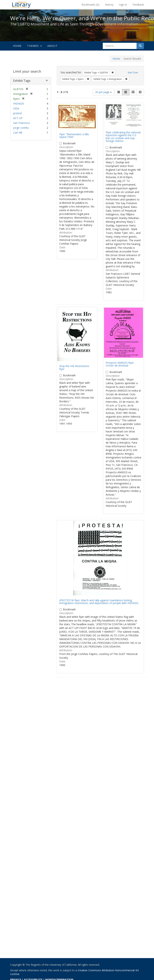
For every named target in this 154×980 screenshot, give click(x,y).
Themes (34, 46)
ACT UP (18, 118)
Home (17, 46)
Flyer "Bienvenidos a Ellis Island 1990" (74, 136)
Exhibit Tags (22, 81)
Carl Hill (18, 133)
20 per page (103, 92)
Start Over (133, 73)
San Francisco (22, 123)
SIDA (16, 108)
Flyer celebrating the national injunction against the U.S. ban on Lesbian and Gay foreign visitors (123, 137)
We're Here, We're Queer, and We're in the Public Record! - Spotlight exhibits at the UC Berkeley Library (21, 5)
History (109, 5)
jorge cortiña (21, 128)
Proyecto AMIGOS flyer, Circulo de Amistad (120, 364)
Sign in (123, 5)
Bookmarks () (90, 5)
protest (18, 113)
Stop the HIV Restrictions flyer (74, 367)
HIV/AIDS (19, 104)
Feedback (138, 5)
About (52, 46)
